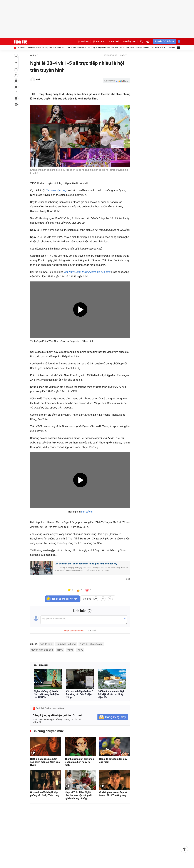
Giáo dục (139, 48)
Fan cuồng (87, 512)
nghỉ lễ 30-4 (46, 644)
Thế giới (53, 48)
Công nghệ (82, 48)
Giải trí (122, 48)
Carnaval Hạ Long (56, 190)
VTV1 (70, 650)
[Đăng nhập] (148, 41)
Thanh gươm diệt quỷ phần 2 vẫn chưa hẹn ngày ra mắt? (79, 762)
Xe (89, 48)
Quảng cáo (129, 41)
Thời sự (45, 48)
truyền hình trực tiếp (42, 650)
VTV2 (80, 650)
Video (38, 48)
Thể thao (130, 48)
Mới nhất (21, 48)
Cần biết (114, 41)
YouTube (98, 41)
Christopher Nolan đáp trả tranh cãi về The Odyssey (113, 794)
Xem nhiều (31, 48)
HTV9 (60, 650)
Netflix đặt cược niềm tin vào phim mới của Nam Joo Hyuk (45, 762)
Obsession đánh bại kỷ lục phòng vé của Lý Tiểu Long (45, 794)
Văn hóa (114, 48)
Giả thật (164, 48)
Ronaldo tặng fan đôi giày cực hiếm (113, 760)
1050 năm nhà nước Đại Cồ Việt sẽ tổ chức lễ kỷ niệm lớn (111, 694)
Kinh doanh (71, 48)
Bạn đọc (172, 48)
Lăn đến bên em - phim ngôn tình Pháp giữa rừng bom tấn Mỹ (86, 564)
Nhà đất (147, 48)
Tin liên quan (41, 665)
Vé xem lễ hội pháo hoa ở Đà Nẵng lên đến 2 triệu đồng (80, 694)
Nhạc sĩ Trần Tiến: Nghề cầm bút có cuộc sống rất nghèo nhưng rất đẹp (78, 795)
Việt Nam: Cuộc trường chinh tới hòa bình (87, 272)
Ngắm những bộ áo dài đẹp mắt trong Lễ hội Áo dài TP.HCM (47, 694)
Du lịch (94, 48)
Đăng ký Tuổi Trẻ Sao (164, 41)
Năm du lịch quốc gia (91, 644)
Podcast (83, 41)
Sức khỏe (155, 48)
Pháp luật (61, 48)
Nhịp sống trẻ (104, 48)
